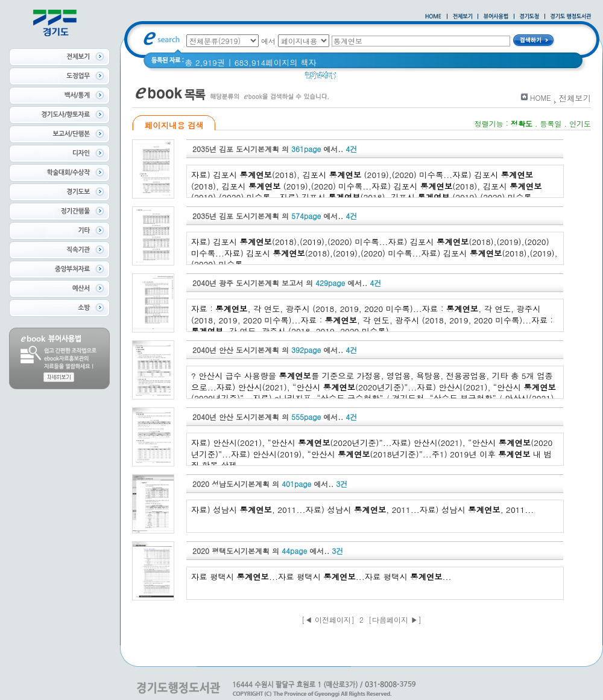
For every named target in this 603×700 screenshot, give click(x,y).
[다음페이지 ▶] (395, 619)
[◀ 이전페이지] (328, 619)
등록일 (551, 123)
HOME (541, 97)
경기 (352, 78)
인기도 (580, 123)
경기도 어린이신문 (403, 78)
